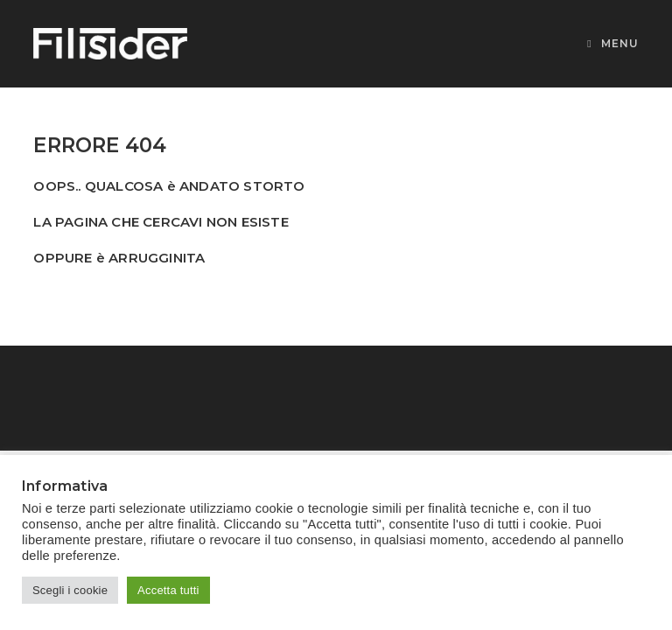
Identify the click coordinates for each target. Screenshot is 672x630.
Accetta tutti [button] (168, 590)
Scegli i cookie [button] (70, 590)
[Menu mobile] (612, 43)
